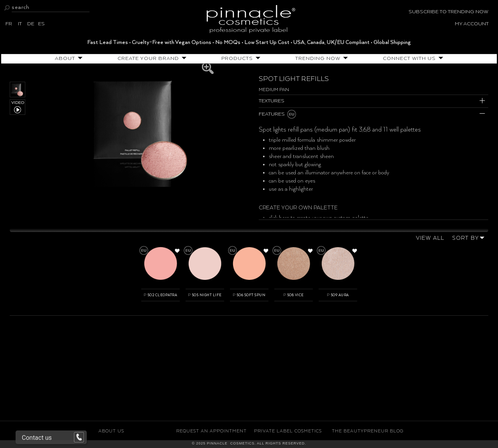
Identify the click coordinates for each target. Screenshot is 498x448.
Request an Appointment (211, 431)
